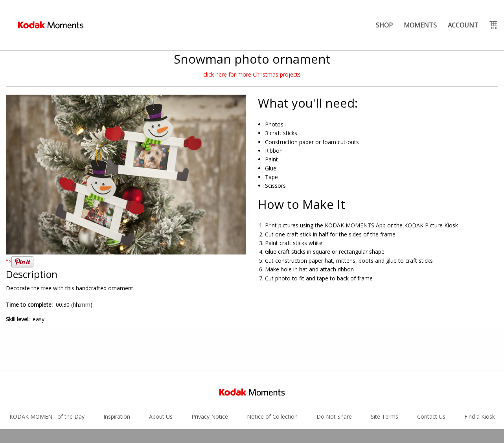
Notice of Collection (272, 376)
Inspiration (117, 376)
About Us (161, 376)
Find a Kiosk (480, 376)
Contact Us (431, 376)
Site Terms (384, 376)
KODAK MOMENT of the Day (47, 376)
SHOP (384, 25)
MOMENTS (420, 25)
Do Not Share (334, 376)
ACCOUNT (463, 25)
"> (20, 261)
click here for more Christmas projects (252, 74)
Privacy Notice (210, 376)
